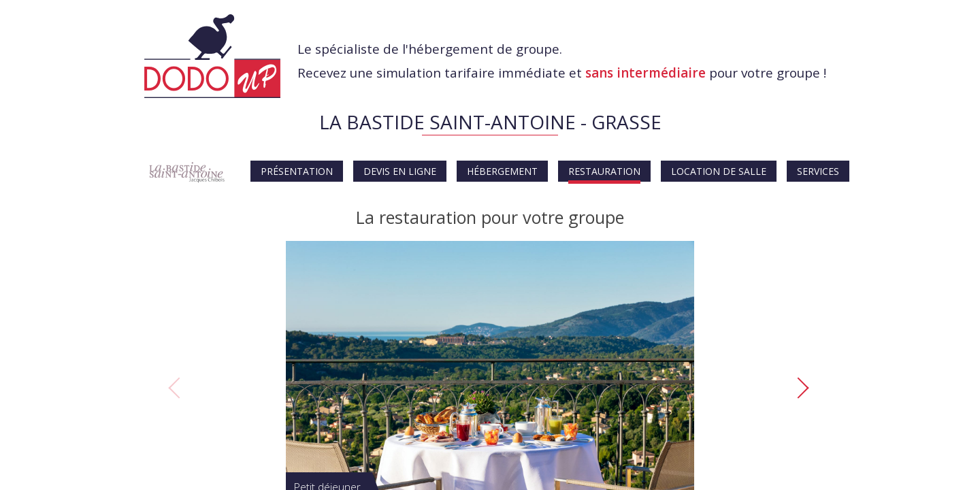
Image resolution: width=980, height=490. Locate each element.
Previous (177, 388)
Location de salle (719, 171)
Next (804, 388)
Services (818, 171)
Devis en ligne (400, 171)
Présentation (297, 171)
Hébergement (502, 171)
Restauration (604, 171)
